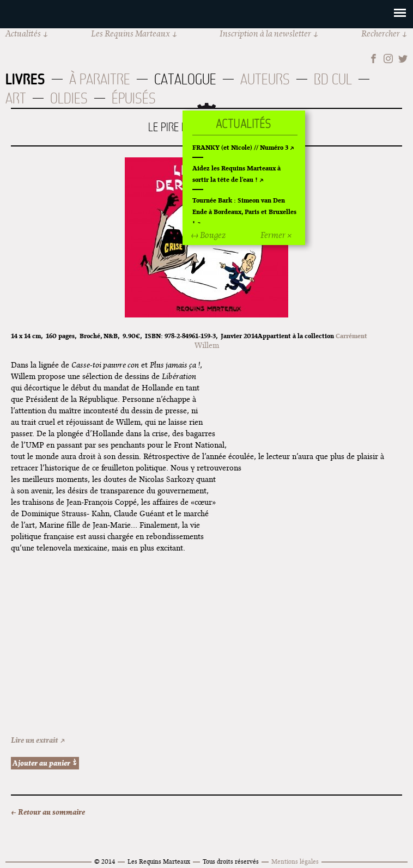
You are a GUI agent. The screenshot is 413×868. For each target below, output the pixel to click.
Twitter (403, 59)
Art (16, 98)
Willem (207, 345)
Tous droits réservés (231, 861)
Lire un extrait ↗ (38, 740)
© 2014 (105, 861)
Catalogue (185, 79)
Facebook (373, 59)
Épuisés (134, 98)
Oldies (69, 98)
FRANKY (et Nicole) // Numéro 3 (240, 147)
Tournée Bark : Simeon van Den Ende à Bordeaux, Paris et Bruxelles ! (244, 212)
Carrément (351, 336)
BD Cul (333, 79)
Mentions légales (295, 861)
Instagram (388, 59)
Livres (25, 79)
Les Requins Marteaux (130, 33)
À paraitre (100, 79)
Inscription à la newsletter (265, 33)
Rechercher (381, 33)
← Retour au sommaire (48, 812)
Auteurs (265, 79)
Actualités (23, 33)
